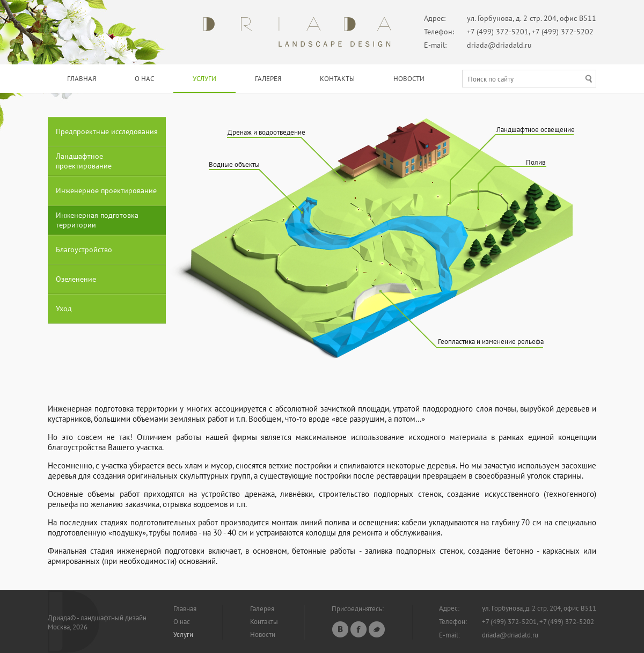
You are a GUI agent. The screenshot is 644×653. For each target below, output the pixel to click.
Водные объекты (234, 164)
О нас (144, 79)
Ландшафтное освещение (536, 130)
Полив (536, 162)
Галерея (268, 79)
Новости (409, 79)
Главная (82, 79)
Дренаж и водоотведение (266, 132)
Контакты (337, 79)
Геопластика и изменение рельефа (491, 342)
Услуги (204, 79)
